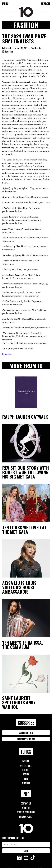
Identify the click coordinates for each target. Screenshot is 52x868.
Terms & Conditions (26, 812)
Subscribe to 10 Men (26, 739)
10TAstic (26, 783)
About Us (26, 808)
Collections (26, 765)
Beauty (26, 774)
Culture (26, 770)
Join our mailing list (13, 838)
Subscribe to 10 (26, 732)
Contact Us (26, 803)
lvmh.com (7, 354)
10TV (26, 779)
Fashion (26, 761)
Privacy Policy (26, 816)
